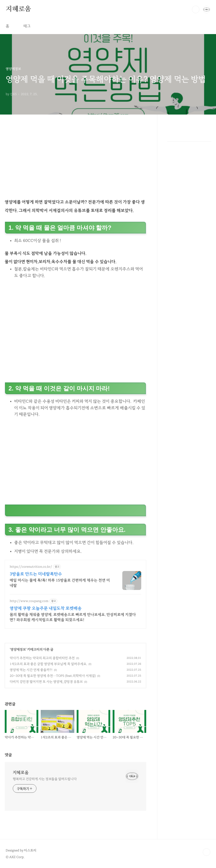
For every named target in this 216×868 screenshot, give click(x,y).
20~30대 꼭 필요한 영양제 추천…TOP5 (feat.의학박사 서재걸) (53, 676)
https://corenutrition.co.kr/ (31, 567)
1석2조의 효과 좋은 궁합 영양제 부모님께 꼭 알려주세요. (48, 664)
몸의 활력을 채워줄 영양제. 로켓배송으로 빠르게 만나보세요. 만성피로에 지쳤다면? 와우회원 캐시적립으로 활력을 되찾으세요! (73, 617)
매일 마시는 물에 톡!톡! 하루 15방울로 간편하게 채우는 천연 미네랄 (60, 583)
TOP (207, 852)
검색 (196, 9)
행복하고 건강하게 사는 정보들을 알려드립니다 (45, 779)
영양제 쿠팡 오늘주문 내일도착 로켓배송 (46, 608)
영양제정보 (18, 649)
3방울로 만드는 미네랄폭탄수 (36, 574)
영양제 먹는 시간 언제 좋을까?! (31, 670)
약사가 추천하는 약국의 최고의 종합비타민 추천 (42, 658)
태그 (27, 26)
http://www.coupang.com (29, 601)
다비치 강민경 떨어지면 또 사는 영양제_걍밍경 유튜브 (46, 682)
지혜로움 (18, 9)
